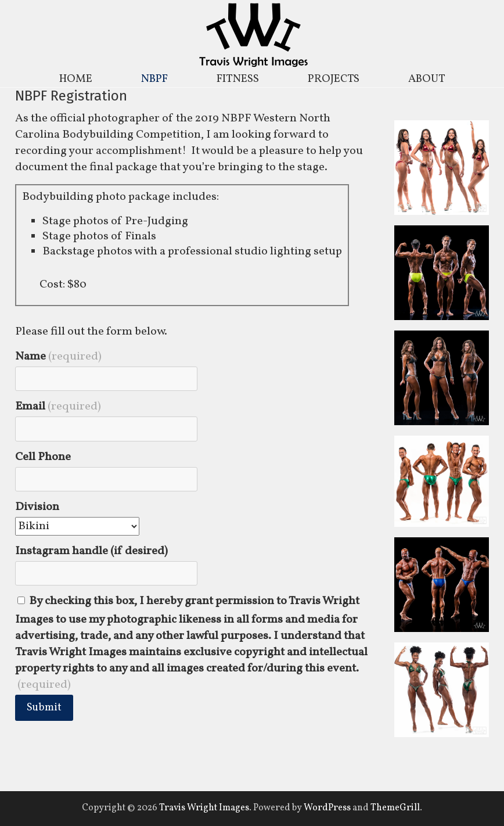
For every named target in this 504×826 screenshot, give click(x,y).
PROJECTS (334, 79)
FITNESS (238, 79)
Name (58, 357)
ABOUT (427, 79)
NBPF (154, 79)
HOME (76, 79)
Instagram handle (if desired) (91, 551)
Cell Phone (43, 457)
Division (37, 507)
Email (58, 407)
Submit (44, 708)
